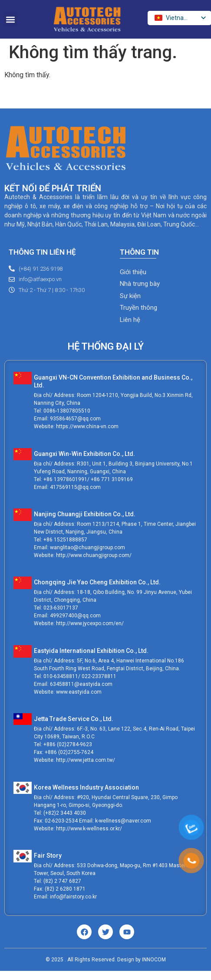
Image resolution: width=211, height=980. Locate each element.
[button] (11, 19)
